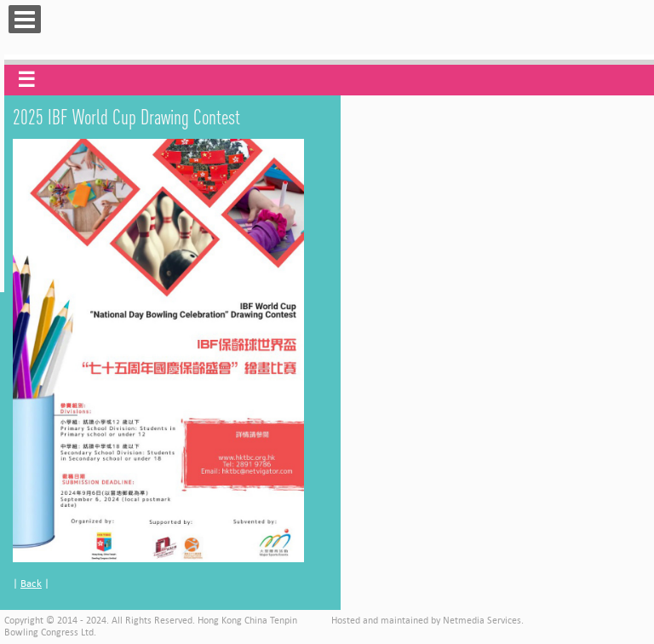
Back (31, 583)
